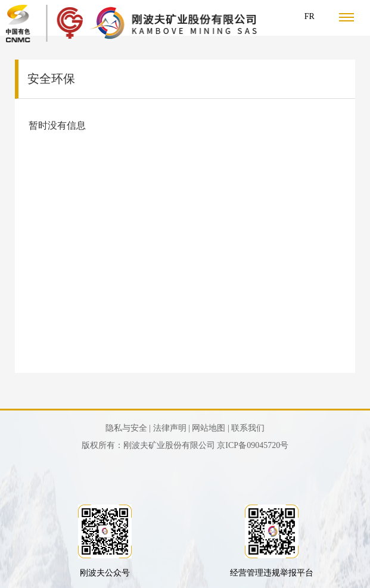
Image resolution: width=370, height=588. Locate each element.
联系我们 (248, 428)
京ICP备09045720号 (253, 445)
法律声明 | (172, 428)
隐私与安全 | (128, 428)
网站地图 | (210, 428)
